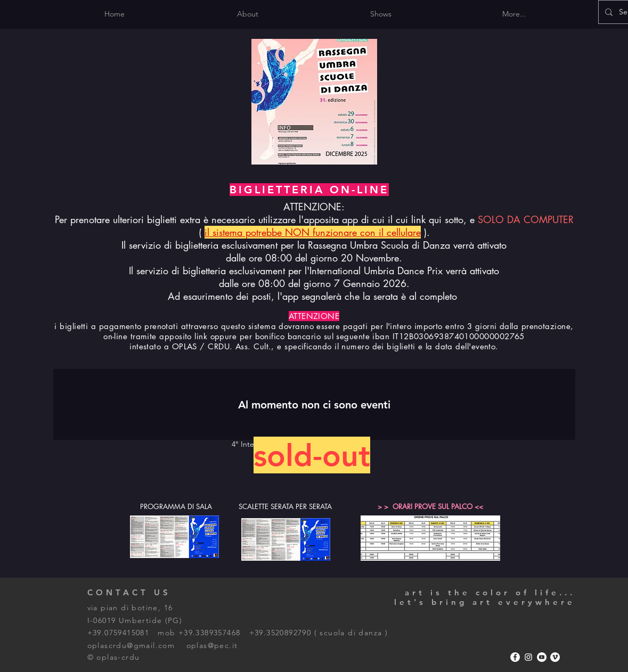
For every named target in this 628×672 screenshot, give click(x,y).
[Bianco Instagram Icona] (528, 657)
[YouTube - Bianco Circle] (542, 657)
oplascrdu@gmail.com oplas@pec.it (163, 645)
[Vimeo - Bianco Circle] (555, 657)
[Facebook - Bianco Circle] (515, 657)
